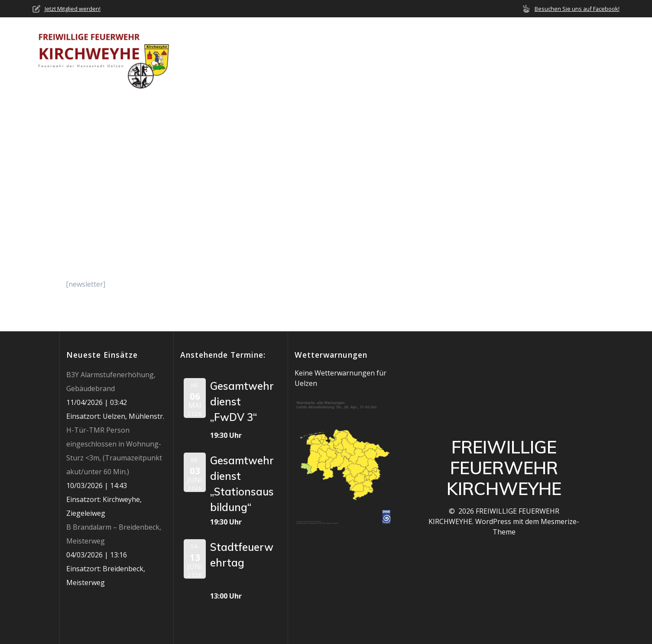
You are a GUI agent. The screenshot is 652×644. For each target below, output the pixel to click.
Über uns (316, 57)
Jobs (561, 57)
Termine (468, 57)
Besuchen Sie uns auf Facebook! (577, 9)
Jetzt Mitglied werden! (73, 9)
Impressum (600, 57)
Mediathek (514, 57)
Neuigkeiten (374, 57)
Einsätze (425, 57)
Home (277, 57)
